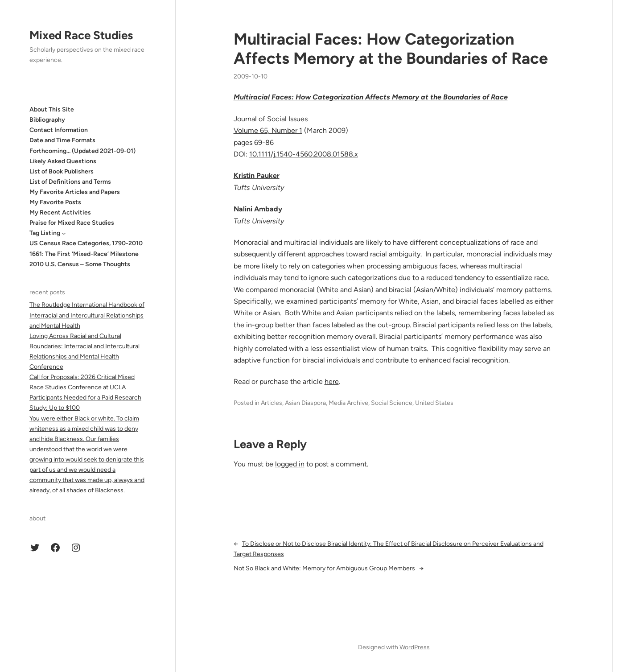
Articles (272, 403)
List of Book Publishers (62, 171)
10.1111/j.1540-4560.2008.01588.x (304, 154)
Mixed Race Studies (81, 35)
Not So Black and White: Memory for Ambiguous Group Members (324, 568)
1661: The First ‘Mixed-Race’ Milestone (84, 254)
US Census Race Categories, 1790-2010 (86, 243)
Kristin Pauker (257, 175)
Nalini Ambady (258, 209)
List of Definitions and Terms (70, 182)
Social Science (392, 403)
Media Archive (348, 403)
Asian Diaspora (305, 403)
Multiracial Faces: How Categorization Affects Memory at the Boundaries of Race (391, 49)
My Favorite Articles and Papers (75, 192)
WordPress (415, 647)
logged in (290, 464)
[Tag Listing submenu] (64, 233)
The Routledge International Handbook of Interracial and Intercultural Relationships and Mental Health (87, 315)
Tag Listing (45, 233)
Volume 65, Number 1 (268, 130)
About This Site (52, 109)
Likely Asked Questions (63, 161)
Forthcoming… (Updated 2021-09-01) (82, 151)
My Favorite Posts (55, 202)
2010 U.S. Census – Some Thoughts (80, 264)
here (332, 381)
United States (434, 403)
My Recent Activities (60, 212)
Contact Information (59, 130)
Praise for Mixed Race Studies (72, 223)
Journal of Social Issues (271, 119)
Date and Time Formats (62, 140)
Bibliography (47, 120)
